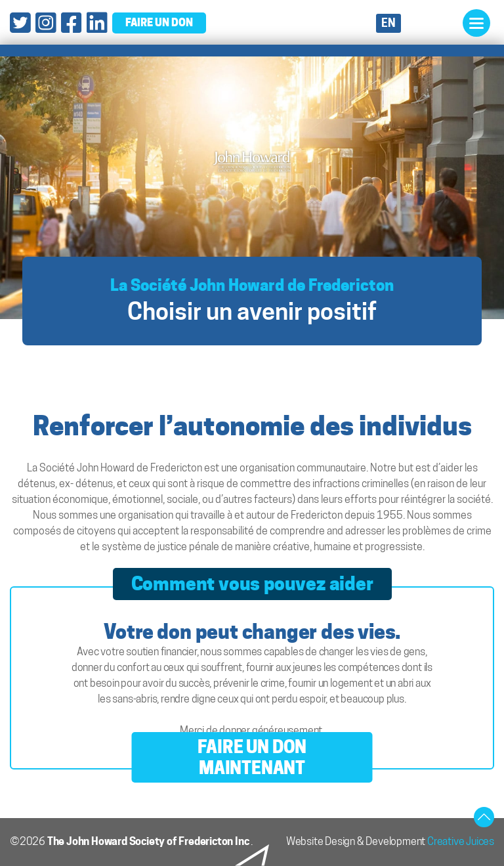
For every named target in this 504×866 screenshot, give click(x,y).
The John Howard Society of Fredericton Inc (149, 841)
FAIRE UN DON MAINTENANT (252, 757)
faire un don (159, 22)
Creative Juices (461, 841)
